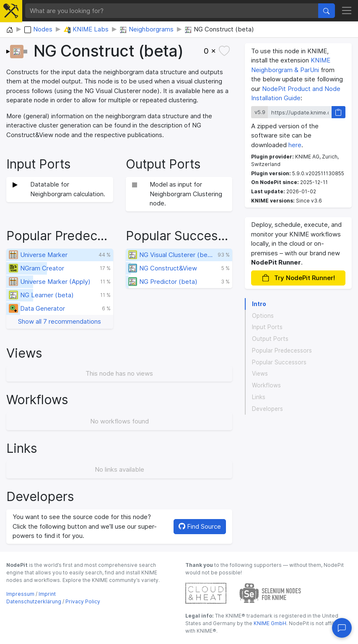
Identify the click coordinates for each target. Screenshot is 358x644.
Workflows (266, 385)
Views (260, 374)
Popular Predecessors (282, 351)
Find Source (200, 526)
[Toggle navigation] (347, 11)
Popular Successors (279, 362)
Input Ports (267, 327)
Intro (259, 304)
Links (259, 397)
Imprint (47, 594)
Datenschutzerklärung (34, 601)
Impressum (20, 594)
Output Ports (270, 339)
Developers (267, 409)
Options (263, 316)
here (295, 145)
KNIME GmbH (269, 623)
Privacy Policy (83, 601)
